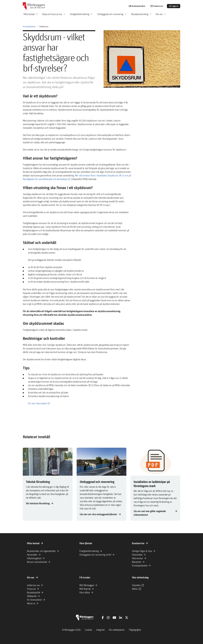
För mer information (37, 403)
